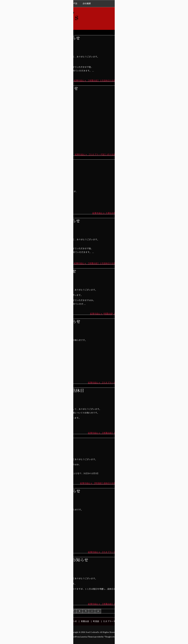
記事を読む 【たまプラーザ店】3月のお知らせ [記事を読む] (97, 155)
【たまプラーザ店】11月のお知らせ (47, 491)
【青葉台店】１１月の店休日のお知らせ (51, 560)
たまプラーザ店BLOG (46, 171)
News (38, 46)
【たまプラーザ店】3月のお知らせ (46, 89)
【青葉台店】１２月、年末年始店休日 (49, 391)
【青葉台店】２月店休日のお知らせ (47, 221)
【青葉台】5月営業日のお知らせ (157, 74)
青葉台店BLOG (42, 279)
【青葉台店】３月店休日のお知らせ (47, 38)
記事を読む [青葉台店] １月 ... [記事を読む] (105, 314)
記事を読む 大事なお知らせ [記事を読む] (106, 213)
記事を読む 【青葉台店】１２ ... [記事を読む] (104, 433)
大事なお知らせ (29, 163)
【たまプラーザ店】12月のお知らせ (47, 322)
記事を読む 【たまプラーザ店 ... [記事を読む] (104, 383)
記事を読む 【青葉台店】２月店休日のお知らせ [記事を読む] (97, 263)
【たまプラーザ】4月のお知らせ (157, 115)
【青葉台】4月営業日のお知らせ (157, 135)
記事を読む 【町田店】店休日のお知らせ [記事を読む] (100, 483)
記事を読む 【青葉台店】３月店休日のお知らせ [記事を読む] (97, 81)
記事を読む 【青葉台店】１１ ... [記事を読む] (104, 604)
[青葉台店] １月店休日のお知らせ (45, 271)
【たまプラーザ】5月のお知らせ (157, 54)
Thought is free (110, 637)
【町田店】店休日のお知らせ (41, 441)
